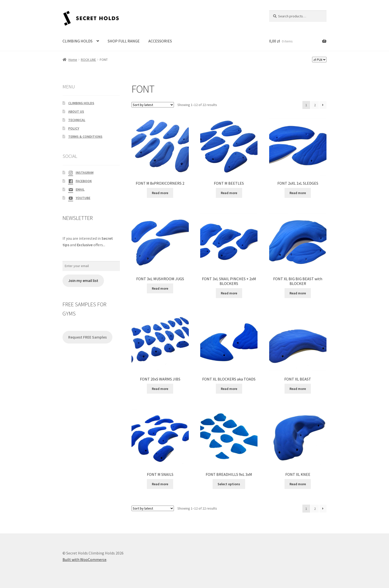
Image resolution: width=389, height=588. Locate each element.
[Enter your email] (91, 266)
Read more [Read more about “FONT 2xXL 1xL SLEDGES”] (298, 193)
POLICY (74, 128)
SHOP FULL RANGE (124, 41)
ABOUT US (76, 111)
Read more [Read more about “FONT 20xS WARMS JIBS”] (160, 389)
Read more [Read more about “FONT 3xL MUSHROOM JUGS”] (160, 288)
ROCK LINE (88, 60)
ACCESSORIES (160, 41)
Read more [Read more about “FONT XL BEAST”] (298, 389)
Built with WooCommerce (84, 559)
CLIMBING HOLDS (78, 41)
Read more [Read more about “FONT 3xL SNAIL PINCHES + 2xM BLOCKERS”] (229, 293)
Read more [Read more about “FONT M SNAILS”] (160, 484)
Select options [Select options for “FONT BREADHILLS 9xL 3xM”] (229, 484)
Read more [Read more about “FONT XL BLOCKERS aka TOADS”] (229, 389)
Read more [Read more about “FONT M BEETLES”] (229, 193)
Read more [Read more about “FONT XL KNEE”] (298, 484)
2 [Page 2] (315, 105)
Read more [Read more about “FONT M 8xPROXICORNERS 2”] (160, 193)
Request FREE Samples (87, 337)
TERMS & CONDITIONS (85, 137)
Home (73, 60)
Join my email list (83, 281)
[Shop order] (153, 105)
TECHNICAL (77, 120)
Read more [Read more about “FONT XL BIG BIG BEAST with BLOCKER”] (298, 293)
